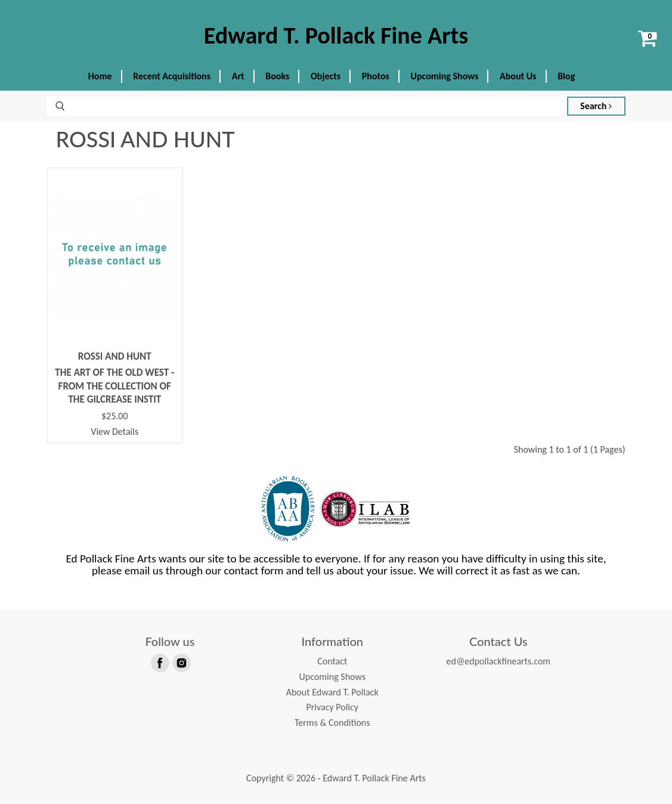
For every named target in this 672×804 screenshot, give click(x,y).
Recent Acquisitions (172, 76)
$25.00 (115, 416)
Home (100, 76)
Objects (326, 76)
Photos (376, 76)
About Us (518, 76)
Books (277, 76)
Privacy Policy (332, 707)
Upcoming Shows (445, 76)
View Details (114, 432)
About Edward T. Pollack (332, 692)
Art (238, 76)
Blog (566, 76)
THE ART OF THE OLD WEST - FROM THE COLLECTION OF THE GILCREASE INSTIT (114, 386)
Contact (332, 661)
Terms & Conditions (332, 723)
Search (596, 106)
